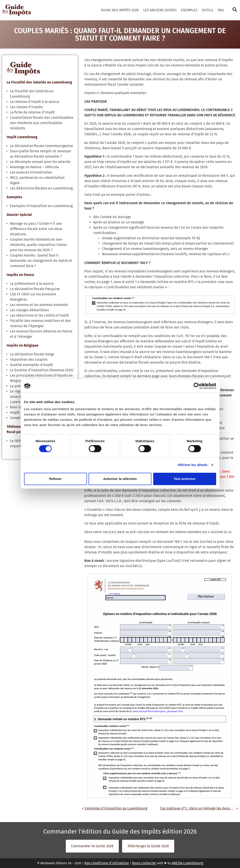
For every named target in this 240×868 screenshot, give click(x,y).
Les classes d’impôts (26, 107)
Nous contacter (144, 863)
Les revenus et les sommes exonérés (39, 305)
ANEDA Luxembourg (187, 863)
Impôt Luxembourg (22, 137)
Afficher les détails (193, 465)
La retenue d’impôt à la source (35, 102)
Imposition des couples (29, 359)
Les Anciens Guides (160, 10)
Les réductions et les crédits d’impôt (39, 315)
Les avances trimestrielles (31, 172)
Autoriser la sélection (120, 479)
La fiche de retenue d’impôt (32, 112)
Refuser (55, 479)
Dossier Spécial (19, 215)
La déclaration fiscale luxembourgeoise (42, 146)
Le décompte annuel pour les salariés (40, 162)
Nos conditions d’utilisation (107, 863)
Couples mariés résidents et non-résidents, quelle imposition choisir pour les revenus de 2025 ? (39, 245)
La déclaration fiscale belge (32, 354)
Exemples (189, 10)
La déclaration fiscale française (35, 289)
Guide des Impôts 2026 (120, 10)
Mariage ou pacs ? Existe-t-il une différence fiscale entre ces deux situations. (36, 229)
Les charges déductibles (29, 310)
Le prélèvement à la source (32, 284)
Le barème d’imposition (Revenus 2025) (42, 370)
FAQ (221, 10)
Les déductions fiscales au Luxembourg (41, 188)
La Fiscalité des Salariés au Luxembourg (39, 82)
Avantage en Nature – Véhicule (34, 167)
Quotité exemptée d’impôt (31, 365)
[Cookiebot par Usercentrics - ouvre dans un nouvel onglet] (197, 386)
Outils (208, 10)
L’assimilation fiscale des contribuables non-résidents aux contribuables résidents (42, 123)
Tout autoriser (185, 479)
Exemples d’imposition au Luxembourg (41, 206)
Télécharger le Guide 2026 (148, 846)
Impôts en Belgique (23, 345)
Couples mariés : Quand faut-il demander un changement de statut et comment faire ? (41, 261)
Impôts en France (20, 275)
